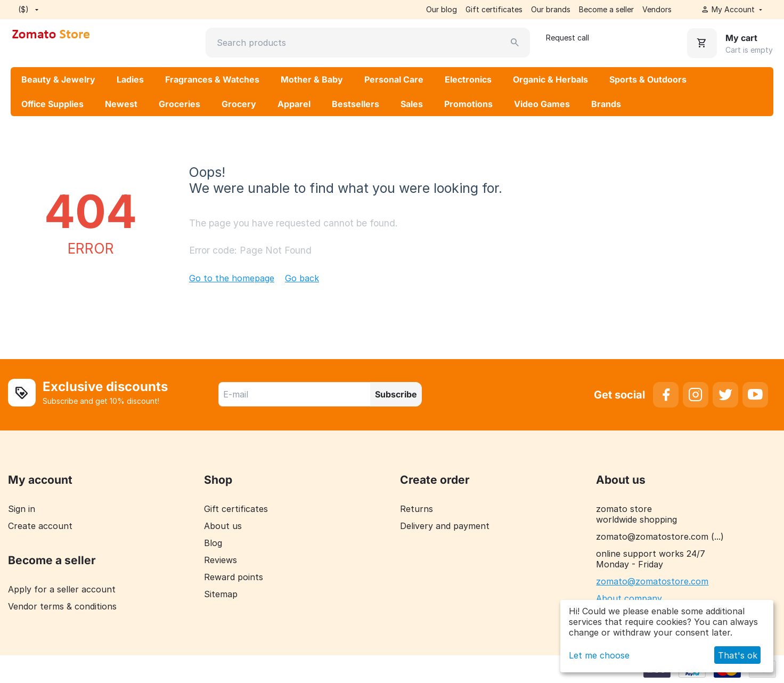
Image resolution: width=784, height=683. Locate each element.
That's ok (738, 655)
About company (629, 598)
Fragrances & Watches (212, 79)
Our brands (551, 9)
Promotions (468, 104)
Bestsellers (356, 104)
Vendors (657, 9)
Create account (40, 526)
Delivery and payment (445, 526)
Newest (121, 104)
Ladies (130, 79)
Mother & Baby (312, 79)
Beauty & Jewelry (58, 79)
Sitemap (221, 594)
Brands (606, 104)
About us (223, 526)
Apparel (294, 104)
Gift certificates (494, 9)
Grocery (239, 104)
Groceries (179, 104)
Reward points (234, 577)
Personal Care (394, 79)
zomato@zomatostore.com (652, 581)
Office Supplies (52, 104)
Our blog (442, 9)
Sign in (22, 509)
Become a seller (606, 9)
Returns (416, 509)
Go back (302, 278)
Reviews (220, 560)
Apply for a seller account (62, 589)
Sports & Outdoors (648, 79)
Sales (412, 104)
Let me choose (599, 655)
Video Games (542, 104)
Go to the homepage (232, 278)
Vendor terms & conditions (62, 606)
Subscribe (396, 394)
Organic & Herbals (550, 79)
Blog (213, 543)
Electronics (468, 79)
